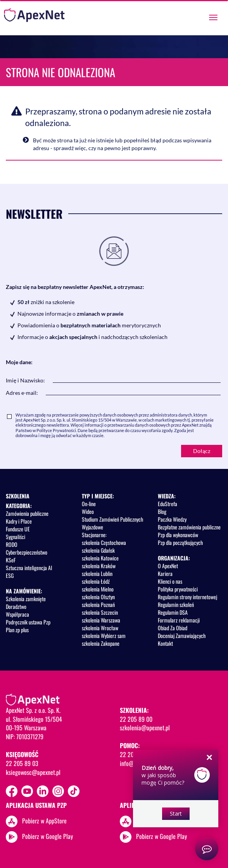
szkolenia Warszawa (101, 620)
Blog (162, 511)
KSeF (11, 560)
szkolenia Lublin (97, 573)
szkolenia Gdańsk (98, 550)
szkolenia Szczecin (100, 612)
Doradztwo (16, 606)
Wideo (88, 511)
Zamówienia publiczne (27, 513)
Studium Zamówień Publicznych (112, 519)
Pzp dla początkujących (180, 542)
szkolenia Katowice (100, 558)
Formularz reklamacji (179, 620)
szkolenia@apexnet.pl (145, 728)
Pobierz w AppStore (44, 821)
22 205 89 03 (22, 763)
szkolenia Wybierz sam (104, 635)
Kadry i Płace (19, 521)
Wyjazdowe (92, 527)
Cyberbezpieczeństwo (27, 552)
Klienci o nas (170, 581)
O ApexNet (168, 566)
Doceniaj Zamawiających (182, 635)
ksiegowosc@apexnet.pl (33, 772)
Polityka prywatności (178, 589)
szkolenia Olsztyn (98, 597)
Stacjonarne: (94, 535)
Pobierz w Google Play (47, 836)
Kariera (165, 573)
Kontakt (165, 643)
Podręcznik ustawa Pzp (28, 622)
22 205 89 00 (136, 719)
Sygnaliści (16, 537)
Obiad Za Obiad (173, 628)
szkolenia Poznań (98, 604)
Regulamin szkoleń (176, 604)
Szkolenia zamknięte (26, 599)
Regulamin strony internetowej (187, 597)
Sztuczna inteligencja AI (29, 568)
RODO (12, 544)
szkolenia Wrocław (100, 628)
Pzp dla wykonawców (178, 535)
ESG (10, 575)
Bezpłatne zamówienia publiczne (189, 527)
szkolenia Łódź (96, 581)
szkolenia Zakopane (101, 643)
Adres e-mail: (22, 393)
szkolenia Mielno (98, 589)
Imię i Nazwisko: (25, 380)
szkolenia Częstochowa (104, 542)
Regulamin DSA (173, 612)
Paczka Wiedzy (172, 519)
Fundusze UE (18, 529)
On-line (89, 504)
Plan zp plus (17, 630)
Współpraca (17, 614)
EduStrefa (168, 504)
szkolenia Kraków (99, 566)
